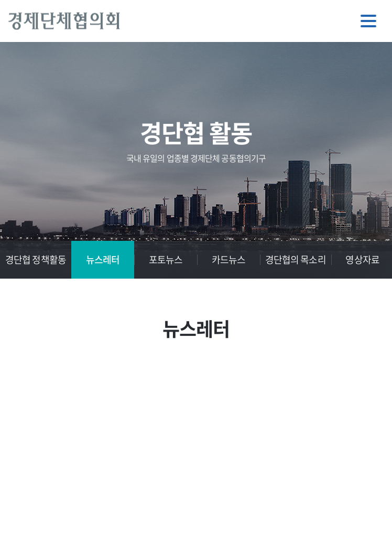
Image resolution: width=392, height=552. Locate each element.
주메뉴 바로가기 (0, 0)
